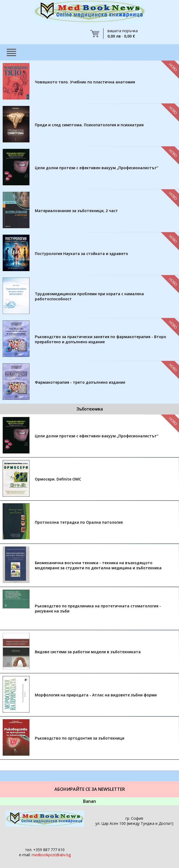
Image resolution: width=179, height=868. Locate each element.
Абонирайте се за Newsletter (90, 789)
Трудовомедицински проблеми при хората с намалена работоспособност (89, 296)
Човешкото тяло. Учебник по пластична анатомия (85, 82)
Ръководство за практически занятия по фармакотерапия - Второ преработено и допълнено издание (100, 339)
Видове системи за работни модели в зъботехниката (88, 652)
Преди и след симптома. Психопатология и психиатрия (89, 125)
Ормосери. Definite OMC (58, 479)
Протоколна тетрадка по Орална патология (79, 522)
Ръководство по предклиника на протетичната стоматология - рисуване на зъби (98, 608)
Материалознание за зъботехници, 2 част (76, 211)
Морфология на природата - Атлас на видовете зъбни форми (96, 695)
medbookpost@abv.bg (51, 855)
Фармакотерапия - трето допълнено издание (80, 382)
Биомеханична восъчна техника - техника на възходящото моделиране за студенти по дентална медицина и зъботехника (98, 565)
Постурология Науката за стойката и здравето (81, 254)
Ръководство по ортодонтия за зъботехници (80, 738)
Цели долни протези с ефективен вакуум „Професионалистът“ (97, 168)
